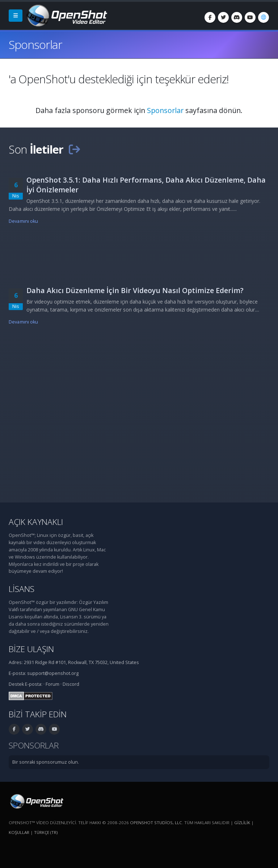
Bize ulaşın (31, 649)
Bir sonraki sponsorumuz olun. (46, 762)
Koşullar (19, 832)
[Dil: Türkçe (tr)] (264, 17)
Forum (52, 684)
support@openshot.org (53, 673)
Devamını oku (24, 221)
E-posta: (34, 684)
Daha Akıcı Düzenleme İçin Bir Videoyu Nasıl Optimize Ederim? (135, 290)
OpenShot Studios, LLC (156, 823)
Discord (71, 684)
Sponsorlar (165, 110)
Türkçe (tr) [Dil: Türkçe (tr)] (46, 832)
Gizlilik (242, 823)
